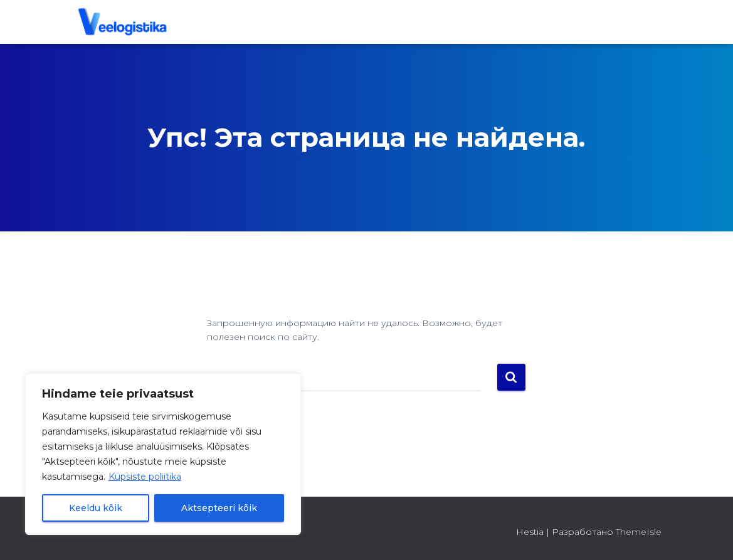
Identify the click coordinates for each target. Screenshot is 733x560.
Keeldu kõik (96, 508)
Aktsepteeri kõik (219, 508)
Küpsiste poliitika (145, 477)
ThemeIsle (639, 532)
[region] (163, 454)
